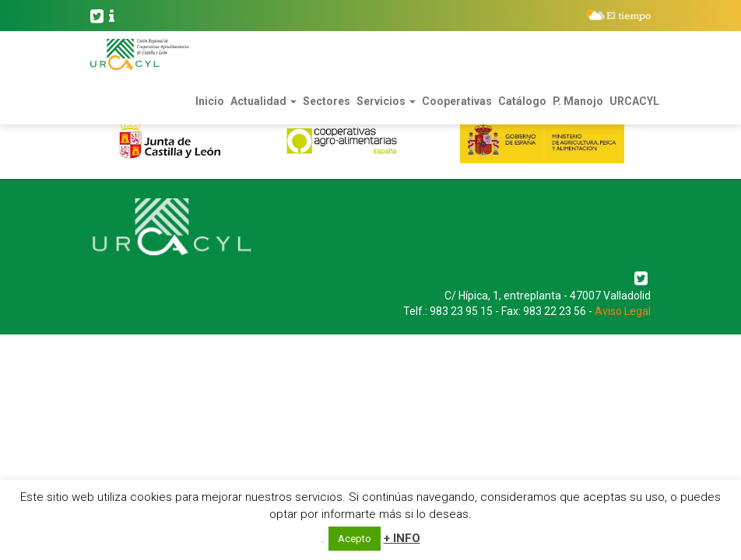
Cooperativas (457, 101)
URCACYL (634, 101)
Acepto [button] (355, 539)
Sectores (327, 101)
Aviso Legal (623, 311)
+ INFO (402, 538)
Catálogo (522, 101)
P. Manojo (578, 101)
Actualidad (263, 101)
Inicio (210, 101)
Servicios (386, 101)
